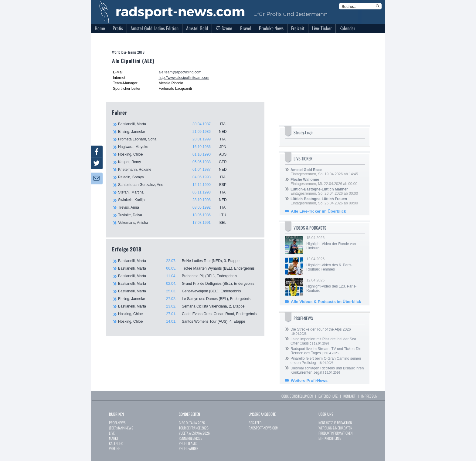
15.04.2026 (335, 243)
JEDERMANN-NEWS (121, 428)
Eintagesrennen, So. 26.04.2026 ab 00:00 (324, 191)
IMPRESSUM (369, 396)
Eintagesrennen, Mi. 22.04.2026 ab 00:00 (324, 182)
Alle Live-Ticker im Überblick (318, 211)
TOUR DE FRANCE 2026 (194, 428)
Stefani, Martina (176, 192)
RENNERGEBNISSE (190, 438)
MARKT (114, 438)
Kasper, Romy (176, 162)
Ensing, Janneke (176, 132)
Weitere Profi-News (309, 380)
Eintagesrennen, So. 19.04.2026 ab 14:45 (324, 172)
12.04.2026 (335, 264)
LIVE (112, 433)
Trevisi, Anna (176, 207)
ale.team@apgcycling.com (180, 72)
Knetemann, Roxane (176, 170)
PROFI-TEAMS (188, 443)
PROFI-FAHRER (189, 448)
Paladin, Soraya (176, 177)
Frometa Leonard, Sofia (176, 139)
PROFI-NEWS (117, 423)
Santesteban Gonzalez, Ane (176, 185)
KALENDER (116, 443)
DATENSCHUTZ (328, 396)
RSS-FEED (255, 423)
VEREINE (114, 448)
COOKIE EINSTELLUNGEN (297, 396)
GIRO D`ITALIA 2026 (192, 423)
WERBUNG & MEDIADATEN (335, 428)
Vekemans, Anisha (176, 223)
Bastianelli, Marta (176, 124)
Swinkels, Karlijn (176, 200)
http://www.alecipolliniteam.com (184, 78)
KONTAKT (349, 396)
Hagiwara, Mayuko (176, 147)
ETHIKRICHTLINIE (330, 438)
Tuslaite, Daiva (176, 215)
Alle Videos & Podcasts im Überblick (326, 302)
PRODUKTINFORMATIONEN (335, 433)
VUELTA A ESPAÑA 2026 (194, 433)
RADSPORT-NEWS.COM (263, 428)
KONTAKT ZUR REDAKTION (335, 423)
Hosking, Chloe (176, 154)
